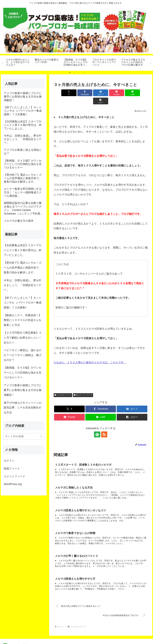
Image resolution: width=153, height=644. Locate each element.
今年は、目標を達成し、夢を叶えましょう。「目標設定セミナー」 (23, 285)
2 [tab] (74, 73)
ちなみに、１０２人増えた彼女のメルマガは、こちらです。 (90, 354)
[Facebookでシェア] (77, 93)
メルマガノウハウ (63, 387)
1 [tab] (70, 73)
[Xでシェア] (61, 93)
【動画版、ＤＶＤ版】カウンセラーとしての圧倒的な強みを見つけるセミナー (23, 373)
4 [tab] (83, 73)
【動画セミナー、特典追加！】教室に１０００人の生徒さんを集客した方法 (23, 320)
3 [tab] (79, 73)
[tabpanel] (19, 63)
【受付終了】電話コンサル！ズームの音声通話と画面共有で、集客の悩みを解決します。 (23, 268)
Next (151, 63)
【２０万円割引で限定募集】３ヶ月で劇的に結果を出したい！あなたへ (23, 338)
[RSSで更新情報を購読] (104, 426)
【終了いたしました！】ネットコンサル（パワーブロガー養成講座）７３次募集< (23, 303)
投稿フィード (12, 469)
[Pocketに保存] (109, 93)
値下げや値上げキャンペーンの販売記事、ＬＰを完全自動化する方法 (23, 408)
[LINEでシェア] (124, 93)
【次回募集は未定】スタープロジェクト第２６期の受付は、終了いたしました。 (23, 250)
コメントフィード (14, 476)
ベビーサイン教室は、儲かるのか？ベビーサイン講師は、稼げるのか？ (23, 355)
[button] (140, 93)
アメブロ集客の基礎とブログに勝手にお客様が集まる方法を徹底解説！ (23, 390)
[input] (24, 436)
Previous (2, 63)
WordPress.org (13, 484)
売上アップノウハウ (83, 387)
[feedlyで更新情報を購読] (97, 426)
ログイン (9, 461)
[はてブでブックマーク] (93, 93)
